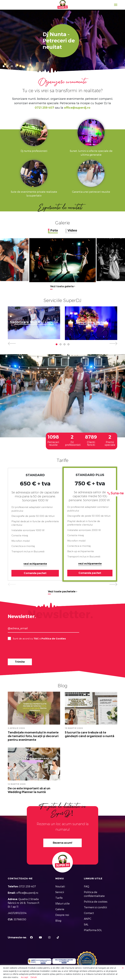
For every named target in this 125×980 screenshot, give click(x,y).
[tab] (53, 231)
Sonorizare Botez (91, 322)
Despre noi (62, 915)
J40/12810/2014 (17, 913)
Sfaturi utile (62, 904)
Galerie (60, 909)
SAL (86, 924)
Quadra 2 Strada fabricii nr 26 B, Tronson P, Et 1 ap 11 (24, 903)
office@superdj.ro (77, 108)
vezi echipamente (35, 564)
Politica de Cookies (54, 639)
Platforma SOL (93, 930)
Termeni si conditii (95, 907)
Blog (58, 921)
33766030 (20, 919)
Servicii (60, 892)
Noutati (60, 886)
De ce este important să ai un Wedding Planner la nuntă (29, 790)
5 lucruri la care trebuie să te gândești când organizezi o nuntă (90, 734)
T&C (36, 639)
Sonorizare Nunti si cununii (34, 322)
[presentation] (32, 650)
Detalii (34, 977)
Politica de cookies (96, 902)
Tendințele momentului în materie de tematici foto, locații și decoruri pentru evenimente (33, 736)
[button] (4, 66)
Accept (25, 977)
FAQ (87, 886)
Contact (89, 913)
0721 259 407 (44, 108)
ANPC (88, 919)
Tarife (59, 898)
